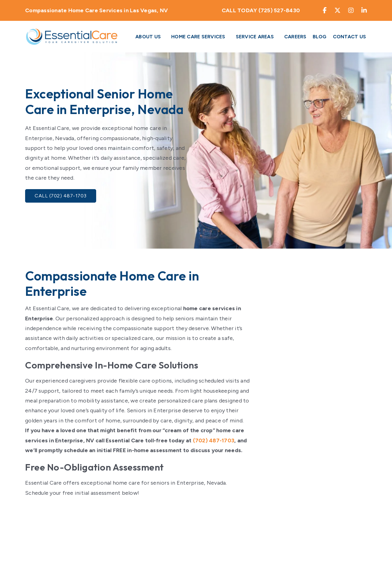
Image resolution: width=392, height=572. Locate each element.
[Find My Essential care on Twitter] (338, 10)
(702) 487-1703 (214, 440)
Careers (295, 37)
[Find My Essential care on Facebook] (325, 10)
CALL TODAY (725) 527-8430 (261, 10)
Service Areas (255, 37)
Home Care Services (198, 37)
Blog (320, 37)
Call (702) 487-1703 (61, 196)
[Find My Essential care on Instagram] (351, 10)
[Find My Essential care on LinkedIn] (364, 10)
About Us (148, 37)
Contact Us (350, 37)
